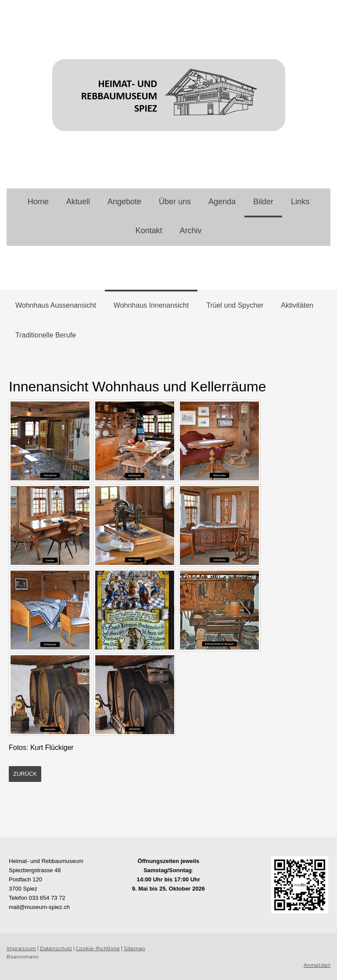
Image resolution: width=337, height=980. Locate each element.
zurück (25, 774)
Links (300, 202)
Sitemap (134, 948)
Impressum (21, 948)
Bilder (263, 202)
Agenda (222, 202)
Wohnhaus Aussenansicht (56, 305)
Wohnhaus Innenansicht (151, 305)
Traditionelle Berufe (46, 335)
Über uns (175, 202)
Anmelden (317, 965)
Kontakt (149, 231)
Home (38, 202)
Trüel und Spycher (235, 305)
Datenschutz (56, 948)
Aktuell (78, 202)
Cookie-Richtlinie (98, 948)
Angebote (124, 202)
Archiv (191, 231)
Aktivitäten (297, 305)
